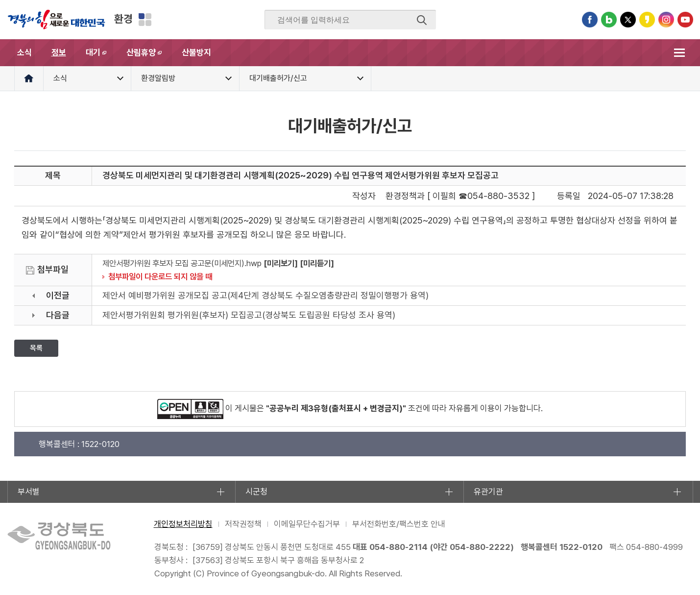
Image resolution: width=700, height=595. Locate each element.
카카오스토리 (647, 20)
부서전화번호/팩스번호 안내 (399, 524)
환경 (123, 19)
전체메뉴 (680, 53)
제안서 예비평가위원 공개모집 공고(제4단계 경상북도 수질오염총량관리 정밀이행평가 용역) (266, 295)
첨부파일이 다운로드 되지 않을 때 (160, 276)
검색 (422, 20)
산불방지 (196, 52)
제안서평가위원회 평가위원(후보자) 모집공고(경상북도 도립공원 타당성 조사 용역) (249, 315)
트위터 (628, 20)
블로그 (609, 20)
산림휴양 (149, 57)
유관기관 (488, 492)
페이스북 (590, 20)
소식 (24, 52)
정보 (59, 52)
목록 (36, 348)
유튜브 (685, 20)
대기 (101, 57)
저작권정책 (243, 524)
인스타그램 (666, 20)
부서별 (29, 492)
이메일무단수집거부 (307, 524)
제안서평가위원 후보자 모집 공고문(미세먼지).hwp (182, 263)
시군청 (256, 492)
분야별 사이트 (145, 20)
